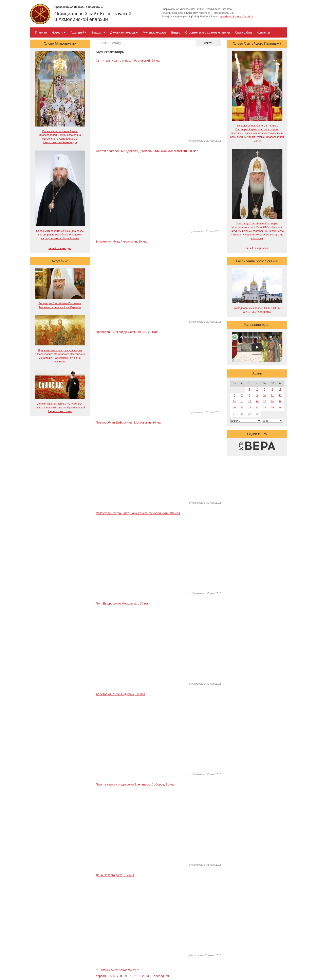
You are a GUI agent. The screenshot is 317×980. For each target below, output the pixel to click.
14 (242, 401)
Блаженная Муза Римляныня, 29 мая (122, 241)
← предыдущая (107, 969)
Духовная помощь (124, 32)
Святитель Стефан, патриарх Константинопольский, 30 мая (138, 513)
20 (234, 407)
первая (101, 976)
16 (257, 401)
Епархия (98, 32)
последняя (161, 976)
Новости (59, 32)
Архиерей (78, 32)
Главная (41, 32)
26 (280, 407)
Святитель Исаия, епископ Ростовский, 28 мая (128, 60)
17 (264, 401)
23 (257, 407)
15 (249, 401)
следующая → (130, 969)
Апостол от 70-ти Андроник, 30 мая (121, 694)
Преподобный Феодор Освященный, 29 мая (127, 332)
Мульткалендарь (154, 32)
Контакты (263, 32)
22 (249, 407)
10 (132, 976)
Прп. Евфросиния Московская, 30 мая (123, 603)
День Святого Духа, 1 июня (115, 875)
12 (142, 976)
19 (280, 401)
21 (242, 407)
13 (147, 976)
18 (272, 401)
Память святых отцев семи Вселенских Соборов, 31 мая (136, 784)
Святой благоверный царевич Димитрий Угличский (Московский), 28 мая (147, 151)
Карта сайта (243, 32)
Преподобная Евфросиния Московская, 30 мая (129, 422)
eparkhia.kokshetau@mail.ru (236, 16)
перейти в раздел (60, 248)
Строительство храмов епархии (208, 32)
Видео (176, 32)
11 (137, 976)
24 (264, 407)
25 (272, 407)
